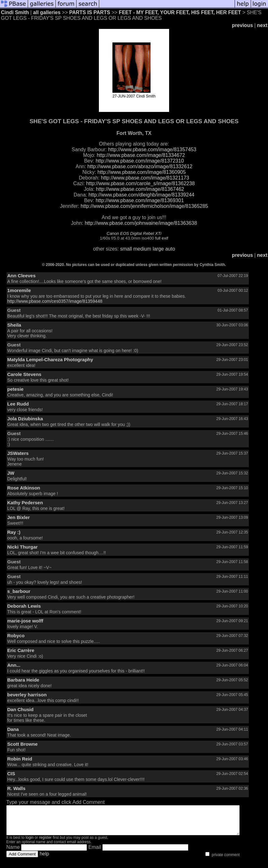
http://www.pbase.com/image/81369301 (140, 200)
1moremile (19, 290)
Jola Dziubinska (25, 419)
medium (142, 249)
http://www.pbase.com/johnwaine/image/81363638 (141, 223)
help (44, 859)
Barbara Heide (23, 680)
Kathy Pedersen (25, 503)
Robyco (16, 636)
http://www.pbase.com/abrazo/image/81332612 (140, 166)
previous (242, 25)
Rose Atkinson (24, 488)
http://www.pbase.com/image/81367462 (140, 189)
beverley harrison (27, 695)
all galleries (47, 12)
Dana (13, 729)
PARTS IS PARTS (90, 12)
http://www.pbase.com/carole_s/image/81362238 (140, 183)
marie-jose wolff (25, 621)
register (45, 843)
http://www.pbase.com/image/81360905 (141, 172)
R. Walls (16, 788)
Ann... (14, 665)
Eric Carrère (21, 650)
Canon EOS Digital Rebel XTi (134, 233)
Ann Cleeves (21, 276)
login (29, 843)
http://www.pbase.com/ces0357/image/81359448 (55, 301)
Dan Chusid (20, 709)
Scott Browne (23, 744)
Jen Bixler (19, 517)
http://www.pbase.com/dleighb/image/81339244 (141, 195)
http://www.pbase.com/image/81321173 (145, 178)
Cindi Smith (15, 12)
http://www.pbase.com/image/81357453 (152, 149)
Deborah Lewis (24, 606)
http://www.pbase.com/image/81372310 (140, 161)
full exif (162, 238)
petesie (15, 389)
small (126, 249)
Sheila (14, 325)
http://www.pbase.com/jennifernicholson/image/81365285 (144, 206)
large (158, 249)
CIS (11, 774)
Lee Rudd (18, 404)
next (262, 25)
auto (170, 249)
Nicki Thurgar (23, 547)
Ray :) (14, 532)
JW (11, 473)
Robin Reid (20, 759)
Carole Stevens (24, 374)
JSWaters (18, 453)
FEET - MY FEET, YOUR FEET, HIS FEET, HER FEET (180, 12)
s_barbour (19, 591)
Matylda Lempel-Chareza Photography (50, 359)
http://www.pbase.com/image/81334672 (141, 155)
